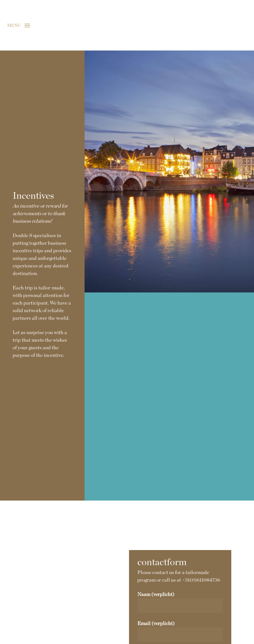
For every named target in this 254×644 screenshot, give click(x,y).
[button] (19, 25)
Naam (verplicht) (180, 602)
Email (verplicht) (180, 631)
